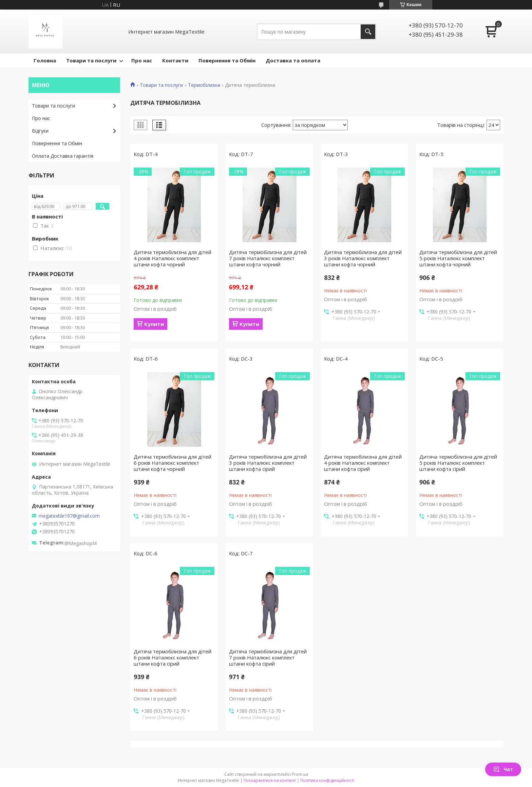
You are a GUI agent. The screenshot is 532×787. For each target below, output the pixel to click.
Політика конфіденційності (327, 780)
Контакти (175, 60)
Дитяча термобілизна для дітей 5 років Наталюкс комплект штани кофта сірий (458, 463)
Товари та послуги (91, 60)
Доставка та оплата (293, 60)
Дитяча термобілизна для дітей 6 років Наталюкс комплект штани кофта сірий (173, 657)
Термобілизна (204, 85)
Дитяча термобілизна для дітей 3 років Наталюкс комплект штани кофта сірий (268, 463)
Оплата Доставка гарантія (63, 156)
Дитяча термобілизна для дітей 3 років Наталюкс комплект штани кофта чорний (363, 258)
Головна (45, 60)
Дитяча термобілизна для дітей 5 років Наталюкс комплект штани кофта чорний (458, 258)
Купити (154, 324)
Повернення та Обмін (227, 60)
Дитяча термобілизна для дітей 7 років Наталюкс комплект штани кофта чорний (268, 258)
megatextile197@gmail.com (69, 516)
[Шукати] (368, 32)
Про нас (142, 60)
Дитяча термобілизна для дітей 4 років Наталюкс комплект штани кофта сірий (363, 463)
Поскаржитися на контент (270, 780)
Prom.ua (300, 774)
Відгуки (40, 131)
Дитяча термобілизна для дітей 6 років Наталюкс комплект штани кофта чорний (173, 463)
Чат (503, 769)
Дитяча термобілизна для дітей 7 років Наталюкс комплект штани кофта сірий (268, 657)
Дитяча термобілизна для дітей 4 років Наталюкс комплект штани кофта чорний (173, 258)
